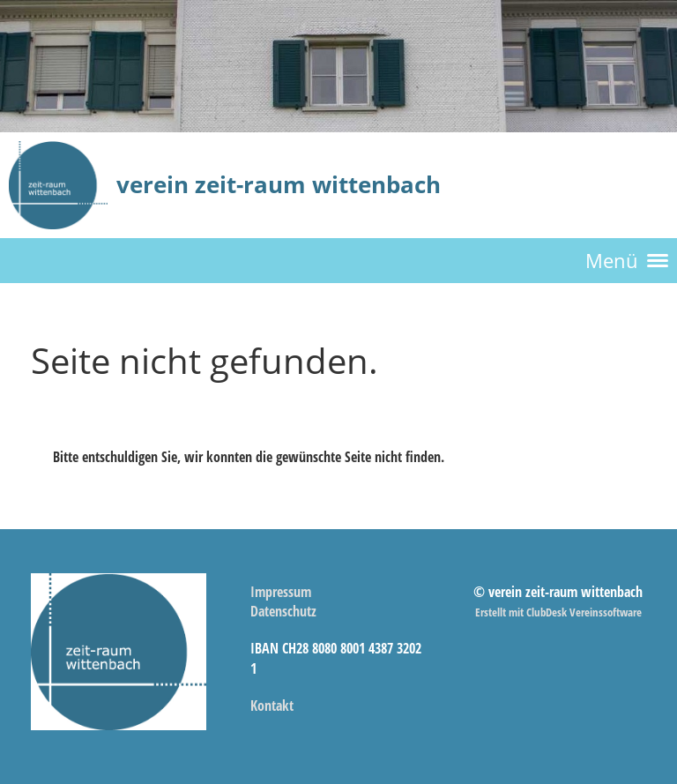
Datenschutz (283, 611)
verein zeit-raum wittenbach (279, 184)
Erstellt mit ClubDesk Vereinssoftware (558, 612)
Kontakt (272, 706)
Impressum (281, 592)
